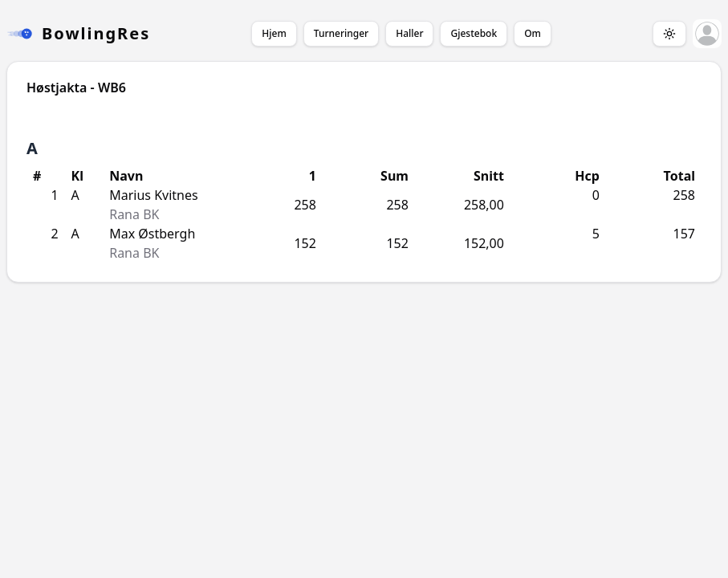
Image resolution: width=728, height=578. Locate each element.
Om (533, 33)
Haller (409, 33)
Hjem (274, 33)
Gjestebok (474, 33)
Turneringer (341, 33)
